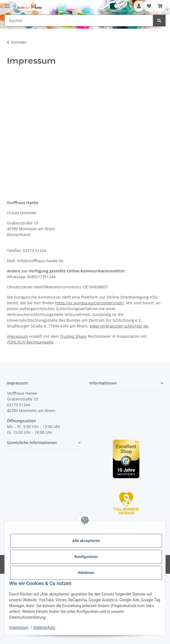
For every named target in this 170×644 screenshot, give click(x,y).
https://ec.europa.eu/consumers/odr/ (90, 303)
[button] (139, 6)
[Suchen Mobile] (79, 21)
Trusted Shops (73, 336)
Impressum (19, 627)
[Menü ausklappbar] (7, 3)
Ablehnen (86, 573)
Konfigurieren (86, 557)
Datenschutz (44, 627)
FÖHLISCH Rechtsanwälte (30, 342)
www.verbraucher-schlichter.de (119, 326)
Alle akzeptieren (86, 541)
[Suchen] (159, 21)
